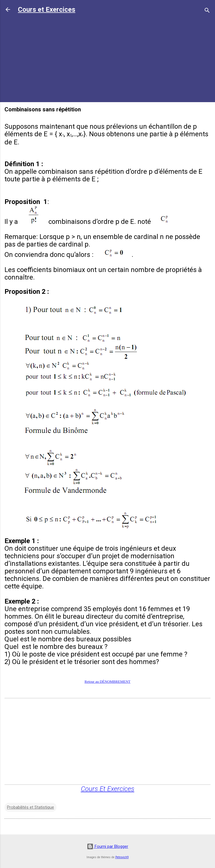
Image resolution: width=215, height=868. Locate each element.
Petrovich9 (122, 857)
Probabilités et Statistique (31, 807)
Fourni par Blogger (107, 846)
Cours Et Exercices (108, 789)
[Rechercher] (207, 11)
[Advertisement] (107, 58)
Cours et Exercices (47, 10)
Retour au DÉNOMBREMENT (107, 682)
